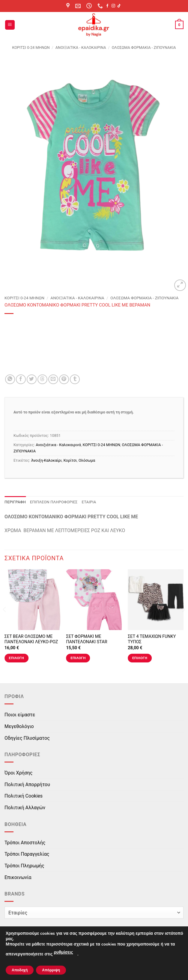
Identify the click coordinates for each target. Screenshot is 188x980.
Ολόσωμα (87, 460)
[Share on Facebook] (21, 379)
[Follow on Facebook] (107, 6)
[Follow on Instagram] (113, 6)
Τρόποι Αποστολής (25, 843)
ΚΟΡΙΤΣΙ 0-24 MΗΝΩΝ (31, 47)
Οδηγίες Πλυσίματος (27, 738)
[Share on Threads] (42, 379)
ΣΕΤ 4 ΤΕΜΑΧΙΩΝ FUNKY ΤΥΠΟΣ (152, 639)
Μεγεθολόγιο (19, 726)
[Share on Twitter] (32, 379)
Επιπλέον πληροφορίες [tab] (54, 502)
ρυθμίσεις (63, 952)
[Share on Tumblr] (75, 379)
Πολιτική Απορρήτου (27, 785)
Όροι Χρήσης (18, 773)
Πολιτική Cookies (24, 796)
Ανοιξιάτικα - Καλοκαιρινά (81, 47)
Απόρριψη (51, 970)
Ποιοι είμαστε (20, 715)
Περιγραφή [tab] (15, 502)
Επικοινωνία (18, 877)
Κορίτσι (70, 460)
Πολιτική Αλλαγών (25, 808)
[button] (10, 25)
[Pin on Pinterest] (64, 379)
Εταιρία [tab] (89, 502)
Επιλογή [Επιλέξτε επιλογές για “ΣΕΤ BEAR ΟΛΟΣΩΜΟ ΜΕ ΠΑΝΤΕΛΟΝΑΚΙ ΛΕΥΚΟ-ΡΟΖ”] (16, 658)
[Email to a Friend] (53, 379)
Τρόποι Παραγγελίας (27, 854)
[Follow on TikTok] (119, 6)
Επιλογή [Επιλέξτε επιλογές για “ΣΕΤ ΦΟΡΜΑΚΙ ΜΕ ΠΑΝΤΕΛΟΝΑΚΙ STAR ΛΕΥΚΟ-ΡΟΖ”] (78, 658)
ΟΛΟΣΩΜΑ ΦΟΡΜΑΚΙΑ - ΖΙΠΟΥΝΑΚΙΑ (144, 47)
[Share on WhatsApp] (10, 379)
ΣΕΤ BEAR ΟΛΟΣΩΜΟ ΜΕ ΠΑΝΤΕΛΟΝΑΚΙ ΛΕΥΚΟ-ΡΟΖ (31, 639)
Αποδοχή (20, 970)
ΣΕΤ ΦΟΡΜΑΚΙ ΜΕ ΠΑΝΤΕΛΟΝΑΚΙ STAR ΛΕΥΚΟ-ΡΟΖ (87, 642)
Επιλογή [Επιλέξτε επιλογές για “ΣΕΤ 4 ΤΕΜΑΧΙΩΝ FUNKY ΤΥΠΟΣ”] (140, 658)
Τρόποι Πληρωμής (24, 866)
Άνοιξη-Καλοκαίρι (46, 460)
